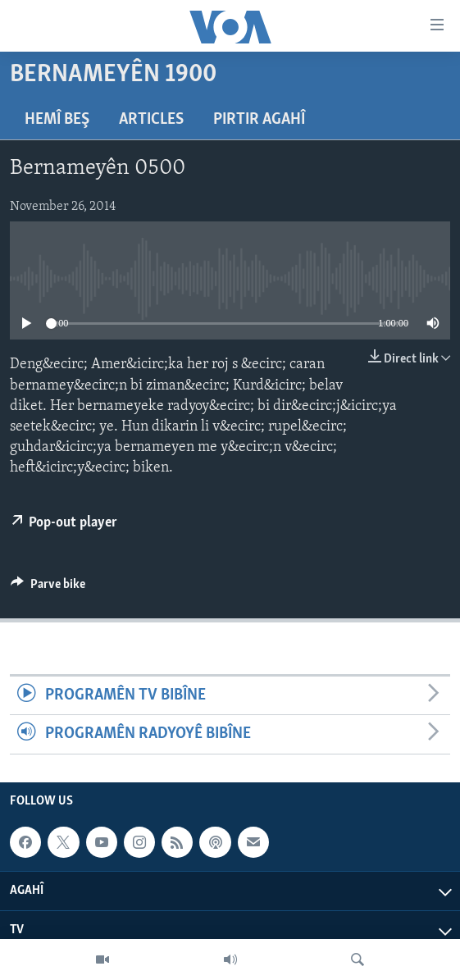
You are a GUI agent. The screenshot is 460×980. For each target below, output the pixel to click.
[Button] (48, 588)
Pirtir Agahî (259, 120)
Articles (151, 120)
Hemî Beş (57, 120)
